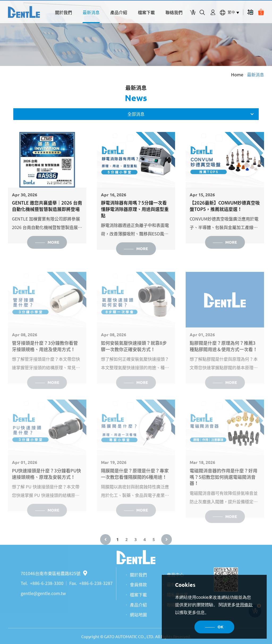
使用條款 (244, 605)
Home (237, 74)
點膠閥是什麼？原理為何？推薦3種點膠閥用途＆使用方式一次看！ (224, 353)
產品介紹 (119, 12)
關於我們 (63, 12)
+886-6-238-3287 (96, 583)
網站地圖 (138, 614)
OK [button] (220, 627)
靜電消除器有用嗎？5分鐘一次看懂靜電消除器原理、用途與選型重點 (135, 209)
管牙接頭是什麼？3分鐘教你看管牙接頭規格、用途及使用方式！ (45, 353)
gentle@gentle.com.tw (43, 593)
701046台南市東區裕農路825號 (54, 573)
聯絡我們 (174, 12)
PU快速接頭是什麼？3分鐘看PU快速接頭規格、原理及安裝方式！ (46, 480)
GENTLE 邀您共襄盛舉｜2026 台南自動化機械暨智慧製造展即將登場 (47, 206)
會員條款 (138, 584)
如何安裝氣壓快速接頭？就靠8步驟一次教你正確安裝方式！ (134, 353)
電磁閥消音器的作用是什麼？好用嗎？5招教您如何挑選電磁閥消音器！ (224, 483)
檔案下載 (146, 12)
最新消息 (91, 12)
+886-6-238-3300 (47, 583)
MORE (53, 242)
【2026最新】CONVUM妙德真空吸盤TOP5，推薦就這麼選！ (225, 206)
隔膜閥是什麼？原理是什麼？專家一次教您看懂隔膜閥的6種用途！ (135, 480)
